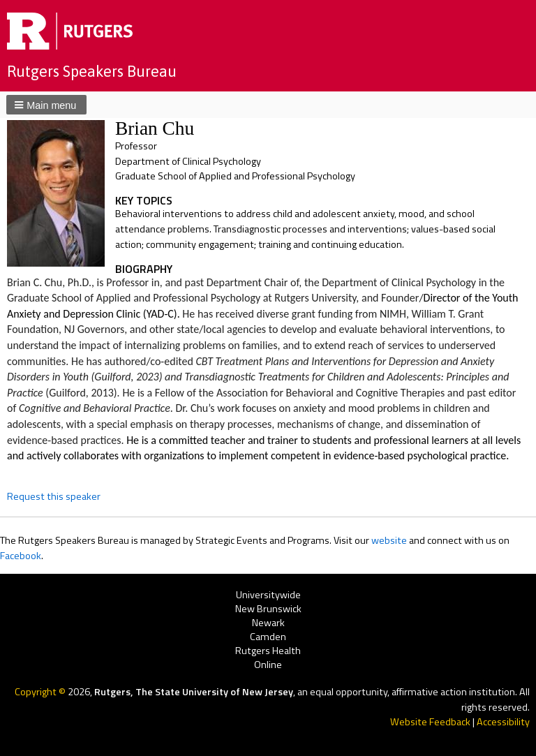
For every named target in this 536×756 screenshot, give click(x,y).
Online (268, 666)
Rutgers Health (268, 651)
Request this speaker (54, 496)
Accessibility (503, 722)
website (389, 540)
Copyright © (41, 692)
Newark (268, 623)
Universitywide (268, 595)
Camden (268, 637)
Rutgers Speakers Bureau (92, 71)
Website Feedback (430, 722)
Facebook (21, 556)
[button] (46, 105)
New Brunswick (268, 609)
